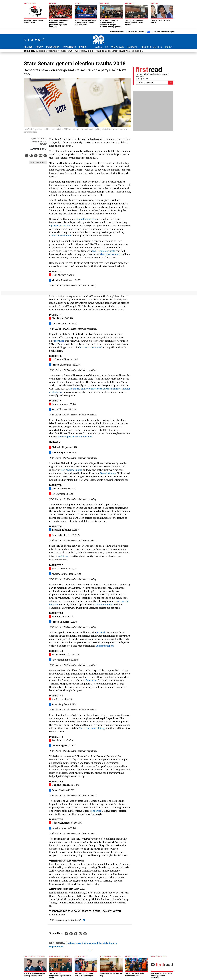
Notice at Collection (117, 32)
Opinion (83, 47)
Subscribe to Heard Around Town (54, 51)
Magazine (133, 47)
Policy (39, 47)
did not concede (104, 604)
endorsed (96, 811)
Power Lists (69, 47)
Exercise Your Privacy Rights (164, 32)
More (169, 47)
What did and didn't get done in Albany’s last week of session (109, 51)
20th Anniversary (115, 47)
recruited (59, 341)
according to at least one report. (75, 436)
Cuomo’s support (105, 646)
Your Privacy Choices (139, 32)
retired (101, 632)
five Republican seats (104, 251)
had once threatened (91, 347)
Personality (53, 47)
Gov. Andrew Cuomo (71, 470)
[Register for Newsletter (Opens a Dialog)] (171, 83)
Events (98, 47)
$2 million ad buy (60, 225)
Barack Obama (108, 473)
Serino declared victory (92, 728)
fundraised (91, 680)
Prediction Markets (151, 47)
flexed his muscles (86, 219)
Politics (28, 47)
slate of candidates (61, 235)
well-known (64, 556)
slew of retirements (111, 254)
